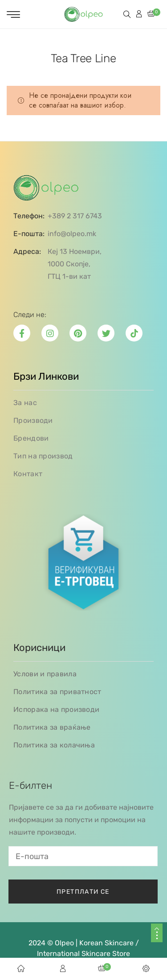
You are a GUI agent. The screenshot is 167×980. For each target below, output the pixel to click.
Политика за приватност (57, 692)
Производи (33, 420)
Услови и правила (45, 674)
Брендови (31, 438)
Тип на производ (43, 456)
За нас (25, 403)
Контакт (28, 474)
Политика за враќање (52, 727)
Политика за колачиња (54, 745)
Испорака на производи (56, 709)
